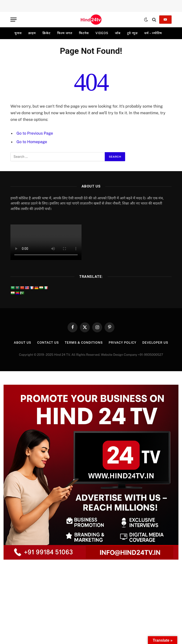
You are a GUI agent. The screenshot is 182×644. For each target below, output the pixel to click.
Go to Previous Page (35, 133)
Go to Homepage (32, 142)
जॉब (118, 33)
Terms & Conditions (84, 343)
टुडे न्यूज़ (132, 33)
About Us (22, 343)
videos (102, 33)
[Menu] (14, 20)
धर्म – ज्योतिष (153, 33)
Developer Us (155, 343)
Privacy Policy (122, 343)
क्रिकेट (46, 33)
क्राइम (32, 33)
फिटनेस (84, 33)
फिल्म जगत (65, 33)
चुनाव (18, 33)
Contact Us (48, 343)
